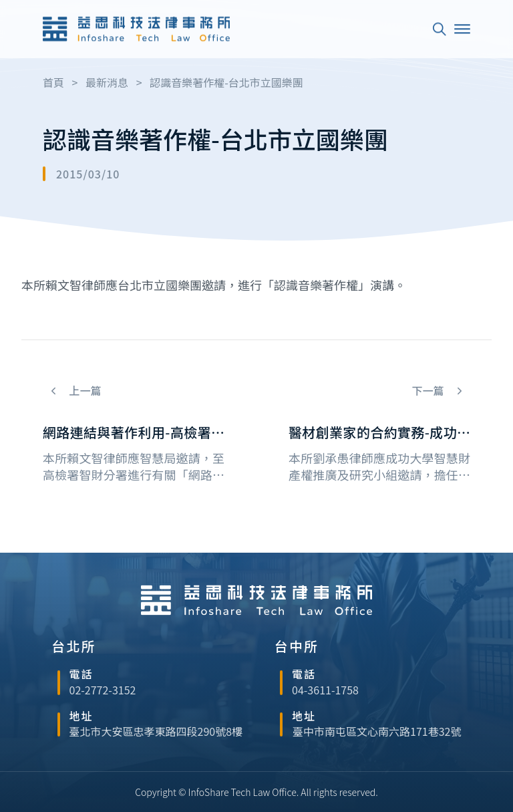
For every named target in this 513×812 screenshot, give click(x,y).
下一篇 (429, 391)
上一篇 (84, 391)
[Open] (462, 27)
